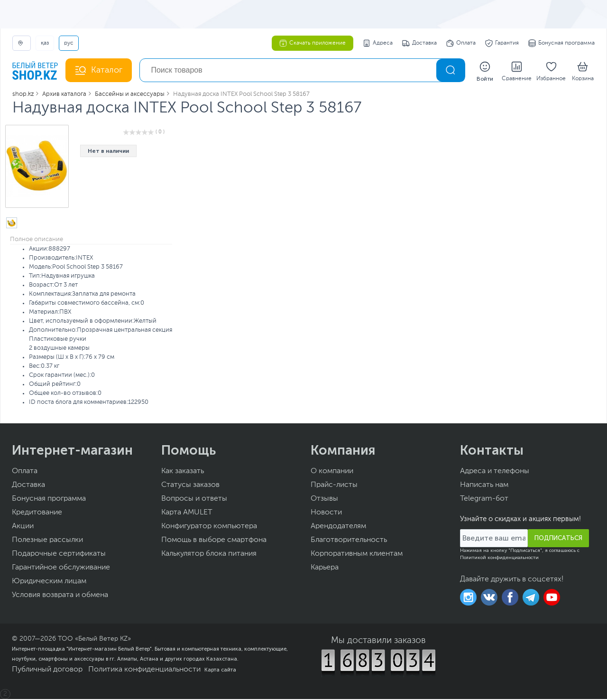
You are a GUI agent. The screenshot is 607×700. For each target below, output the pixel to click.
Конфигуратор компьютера (209, 527)
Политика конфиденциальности (144, 671)
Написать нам (484, 486)
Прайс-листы (334, 486)
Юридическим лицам (49, 582)
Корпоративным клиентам (357, 555)
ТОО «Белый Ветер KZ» (94, 640)
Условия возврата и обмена (60, 596)
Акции (23, 527)
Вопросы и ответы (194, 500)
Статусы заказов (190, 486)
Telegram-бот (484, 500)
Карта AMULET (187, 513)
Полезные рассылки (47, 541)
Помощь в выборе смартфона (214, 541)
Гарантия (502, 43)
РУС (69, 43)
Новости (326, 513)
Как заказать (183, 472)
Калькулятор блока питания (209, 555)
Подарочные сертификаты (59, 555)
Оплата (461, 43)
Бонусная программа (561, 43)
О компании (332, 472)
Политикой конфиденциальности (499, 559)
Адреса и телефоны (495, 472)
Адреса (378, 43)
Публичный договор (47, 671)
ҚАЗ (45, 43)
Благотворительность (349, 541)
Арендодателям (338, 527)
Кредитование (37, 513)
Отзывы (324, 500)
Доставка (419, 43)
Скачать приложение (313, 43)
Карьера (325, 569)
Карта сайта (220, 671)
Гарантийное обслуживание (61, 569)
